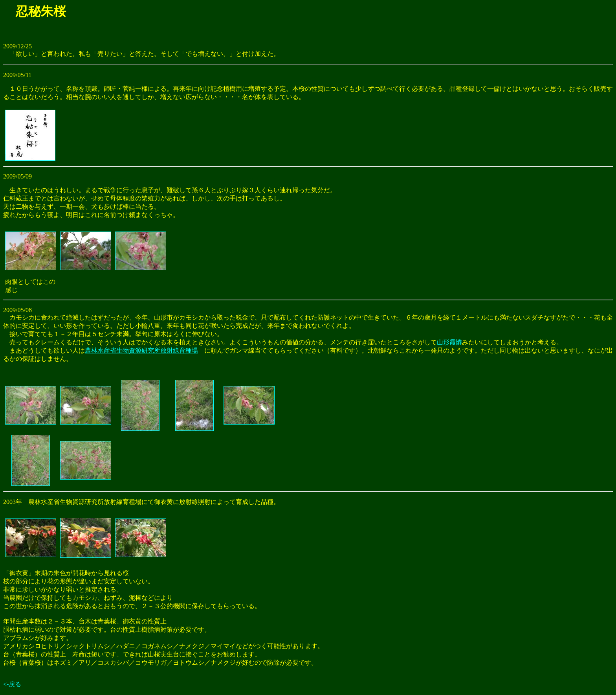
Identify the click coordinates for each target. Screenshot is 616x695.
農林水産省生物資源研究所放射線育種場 (141, 350)
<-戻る (12, 684)
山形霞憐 (449, 342)
